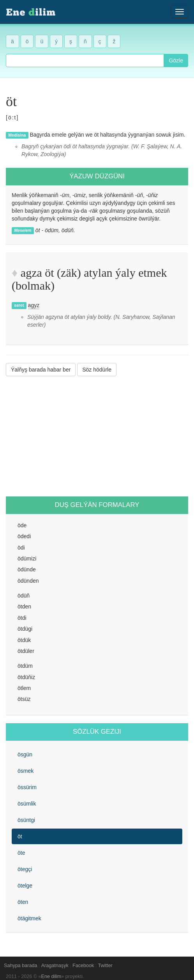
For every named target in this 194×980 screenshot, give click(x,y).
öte (21, 853)
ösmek (26, 771)
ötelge (25, 886)
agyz (34, 305)
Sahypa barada (20, 966)
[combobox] (85, 60)
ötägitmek (29, 918)
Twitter (105, 966)
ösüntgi (26, 820)
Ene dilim (51, 976)
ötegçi (25, 869)
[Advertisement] (97, 436)
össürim (27, 787)
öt (20, 836)
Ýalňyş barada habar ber (41, 370)
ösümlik (27, 804)
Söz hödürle (97, 370)
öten (23, 902)
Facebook (83, 966)
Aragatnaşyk (55, 966)
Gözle (176, 60)
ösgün (25, 754)
